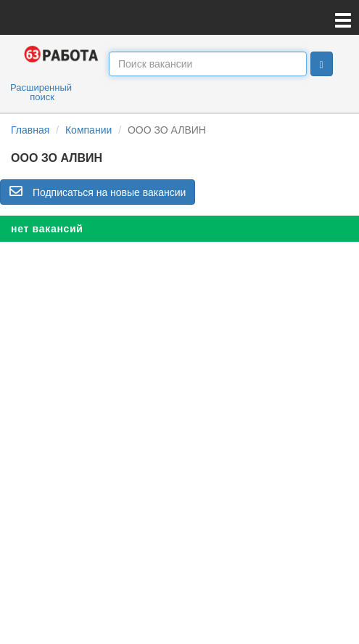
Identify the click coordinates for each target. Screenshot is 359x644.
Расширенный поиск (41, 92)
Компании (88, 130)
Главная (30, 130)
